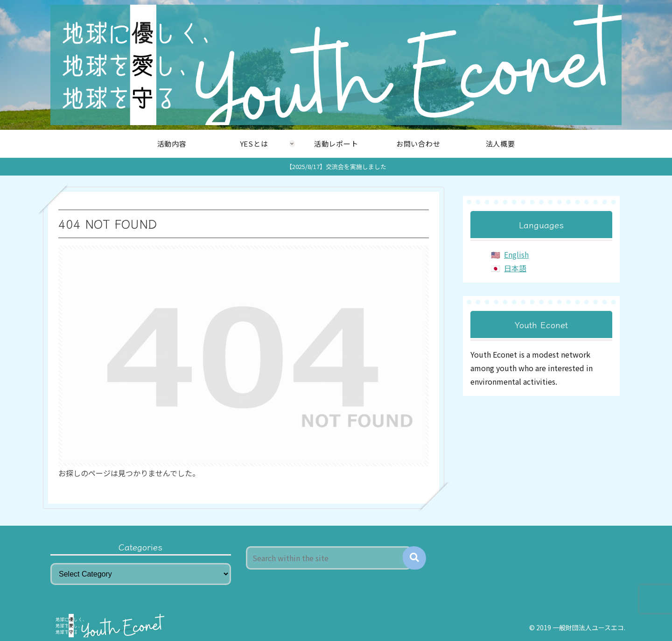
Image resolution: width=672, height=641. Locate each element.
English (516, 254)
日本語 (515, 268)
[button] (414, 558)
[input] (329, 558)
